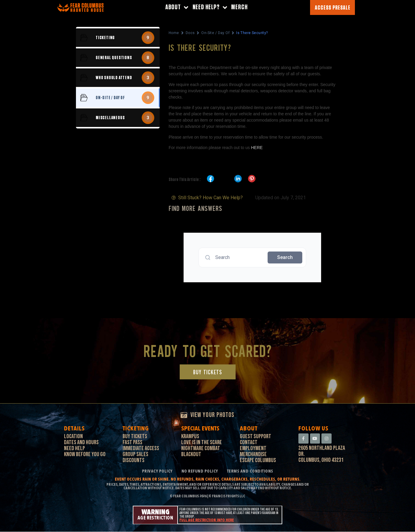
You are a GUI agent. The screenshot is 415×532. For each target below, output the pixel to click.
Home (174, 33)
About (177, 8)
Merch (239, 7)
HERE (257, 148)
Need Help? (210, 8)
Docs (190, 33)
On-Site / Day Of (215, 33)
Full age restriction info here (207, 520)
